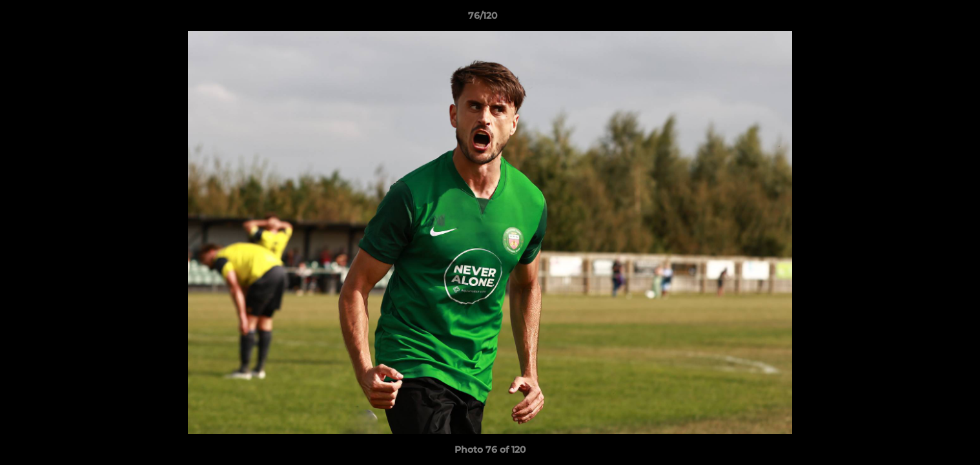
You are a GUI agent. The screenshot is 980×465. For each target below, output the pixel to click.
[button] (926, 19)
